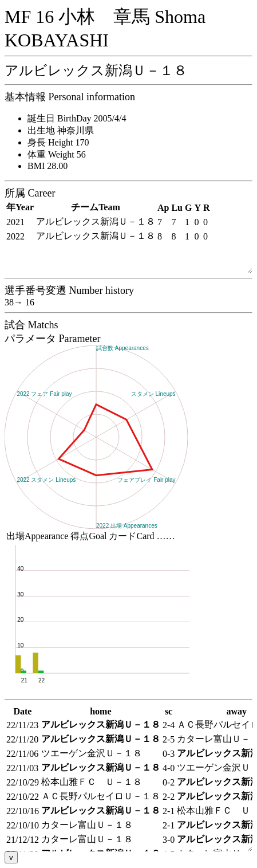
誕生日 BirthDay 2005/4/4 (77, 118)
